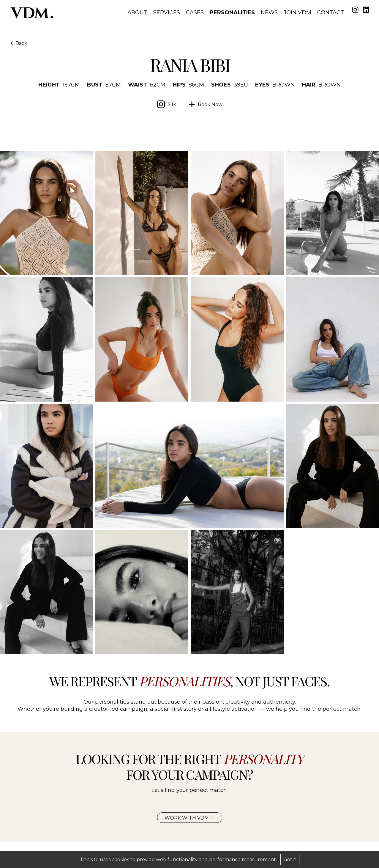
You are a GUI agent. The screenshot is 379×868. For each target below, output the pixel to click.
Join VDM (297, 12)
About (137, 12)
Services (167, 12)
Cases (195, 12)
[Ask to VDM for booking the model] (205, 104)
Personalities (232, 12)
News (269, 12)
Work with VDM (190, 818)
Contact (331, 12)
